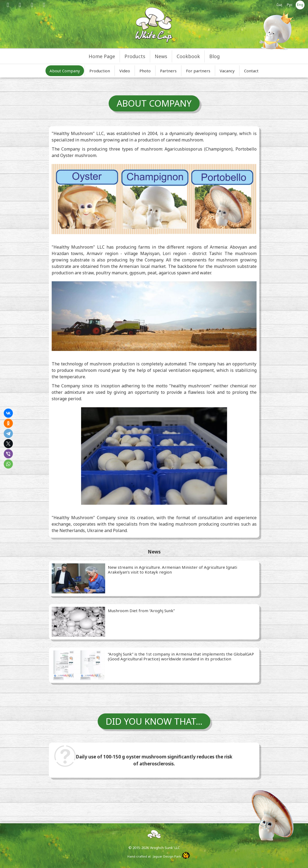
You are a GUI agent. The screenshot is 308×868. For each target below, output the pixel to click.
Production (100, 71)
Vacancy (227, 71)
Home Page (102, 56)
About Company (65, 71)
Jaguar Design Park (167, 856)
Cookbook (188, 56)
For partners (198, 71)
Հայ (279, 5)
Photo (145, 71)
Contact (251, 71)
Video (125, 71)
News (161, 56)
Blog (214, 56)
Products (135, 56)
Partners (168, 71)
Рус (290, 5)
